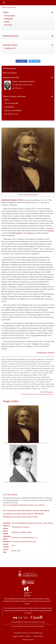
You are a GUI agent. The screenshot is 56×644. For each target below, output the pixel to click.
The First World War (11, 103)
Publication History (10, 45)
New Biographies (9, 68)
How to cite (8, 25)
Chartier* (15, 218)
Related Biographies (11, 36)
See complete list (11, 114)
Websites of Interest (28, 640)
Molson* (51, 231)
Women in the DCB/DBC (13, 111)
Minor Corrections (10, 73)
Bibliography (9, 19)
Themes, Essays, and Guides (14, 96)
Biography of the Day (11, 77)
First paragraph (10, 16)
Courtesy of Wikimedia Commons (30, 195)
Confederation (9, 107)
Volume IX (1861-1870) (9, 7)
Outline (6, 12)
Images (7, 22)
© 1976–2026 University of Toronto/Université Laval (37, 394)
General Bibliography (47, 392)
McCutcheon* (17, 233)
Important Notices (38, 636)
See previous (17, 88)
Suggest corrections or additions (22, 636)
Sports (7, 100)
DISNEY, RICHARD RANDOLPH (24, 82)
